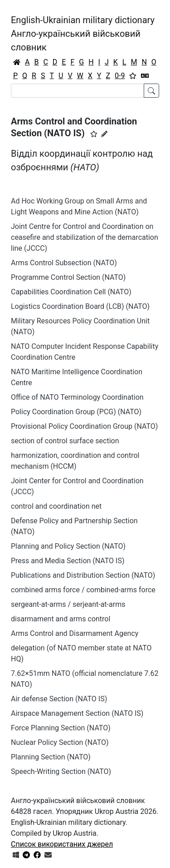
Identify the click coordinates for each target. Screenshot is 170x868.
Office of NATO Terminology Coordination (77, 397)
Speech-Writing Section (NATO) (61, 771)
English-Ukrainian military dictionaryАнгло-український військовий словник (83, 34)
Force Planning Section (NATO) (61, 728)
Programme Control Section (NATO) (68, 277)
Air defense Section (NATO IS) (59, 699)
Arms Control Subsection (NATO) (64, 263)
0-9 (120, 76)
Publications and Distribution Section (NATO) (83, 575)
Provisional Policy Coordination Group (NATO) (84, 426)
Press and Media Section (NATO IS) (68, 561)
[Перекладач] (145, 76)
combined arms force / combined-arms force (83, 590)
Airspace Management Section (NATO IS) (77, 713)
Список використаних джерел (62, 844)
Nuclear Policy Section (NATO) (60, 742)
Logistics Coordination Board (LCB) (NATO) (80, 306)
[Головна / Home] (17, 62)
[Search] (78, 91)
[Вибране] (133, 76)
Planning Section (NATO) (51, 757)
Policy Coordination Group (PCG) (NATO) (76, 412)
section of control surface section (65, 441)
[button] (94, 134)
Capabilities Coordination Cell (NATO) (71, 292)
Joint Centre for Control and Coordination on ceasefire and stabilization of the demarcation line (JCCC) (85, 237)
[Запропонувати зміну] (104, 134)
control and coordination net (56, 506)
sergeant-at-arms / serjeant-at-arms (68, 604)
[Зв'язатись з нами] (48, 855)
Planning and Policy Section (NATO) (68, 546)
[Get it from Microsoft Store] (16, 855)
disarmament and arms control (61, 619)
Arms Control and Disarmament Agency (75, 633)
